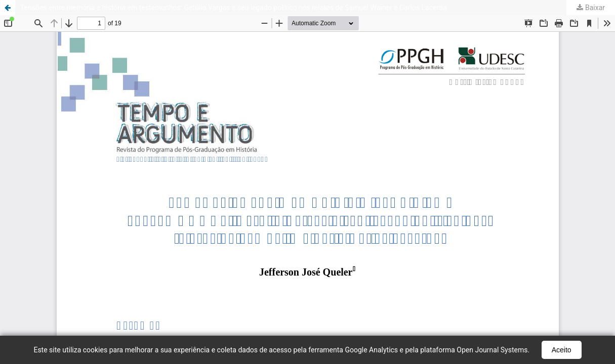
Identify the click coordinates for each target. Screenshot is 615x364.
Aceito (562, 350)
